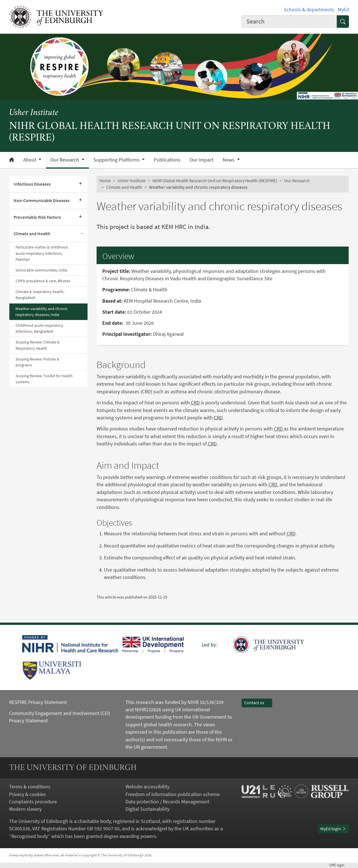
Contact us (257, 703)
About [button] (30, 160)
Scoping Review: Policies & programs (38, 362)
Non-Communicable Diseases (42, 200)
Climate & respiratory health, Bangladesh (40, 295)
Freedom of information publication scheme (173, 794)
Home (105, 181)
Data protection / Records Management (167, 802)
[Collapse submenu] (82, 234)
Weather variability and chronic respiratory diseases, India (41, 312)
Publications (167, 160)
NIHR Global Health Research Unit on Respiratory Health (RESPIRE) (215, 181)
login (339, 865)
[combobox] (289, 22)
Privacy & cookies (27, 794)
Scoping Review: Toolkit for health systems (44, 379)
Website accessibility (147, 787)
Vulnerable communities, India (41, 270)
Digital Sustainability (147, 809)
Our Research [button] (65, 160)
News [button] (229, 160)
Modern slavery (25, 809)
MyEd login (333, 829)
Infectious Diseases (32, 184)
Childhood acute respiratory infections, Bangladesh (39, 328)
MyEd (343, 10)
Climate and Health (32, 234)
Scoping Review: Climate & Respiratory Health (38, 345)
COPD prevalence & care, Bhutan (43, 281)
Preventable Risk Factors (37, 217)
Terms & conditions (30, 787)
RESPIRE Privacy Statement (38, 702)
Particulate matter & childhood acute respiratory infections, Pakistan (42, 253)
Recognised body (30, 836)
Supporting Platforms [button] (117, 160)
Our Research (297, 181)
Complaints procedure (33, 802)
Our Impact (202, 160)
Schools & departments (309, 10)
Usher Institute (34, 113)
